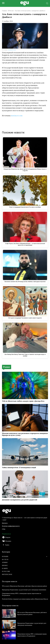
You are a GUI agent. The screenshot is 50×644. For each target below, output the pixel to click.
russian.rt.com (12, 50)
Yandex (7, 545)
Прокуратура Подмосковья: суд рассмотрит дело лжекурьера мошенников (24, 590)
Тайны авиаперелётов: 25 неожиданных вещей (19, 467)
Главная (4, 11)
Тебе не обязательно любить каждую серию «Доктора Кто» (23, 401)
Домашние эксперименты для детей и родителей (20, 500)
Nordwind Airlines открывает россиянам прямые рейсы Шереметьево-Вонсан (25, 599)
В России (11, 11)
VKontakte (8, 541)
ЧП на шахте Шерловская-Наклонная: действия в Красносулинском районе (24, 586)
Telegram (8, 537)
